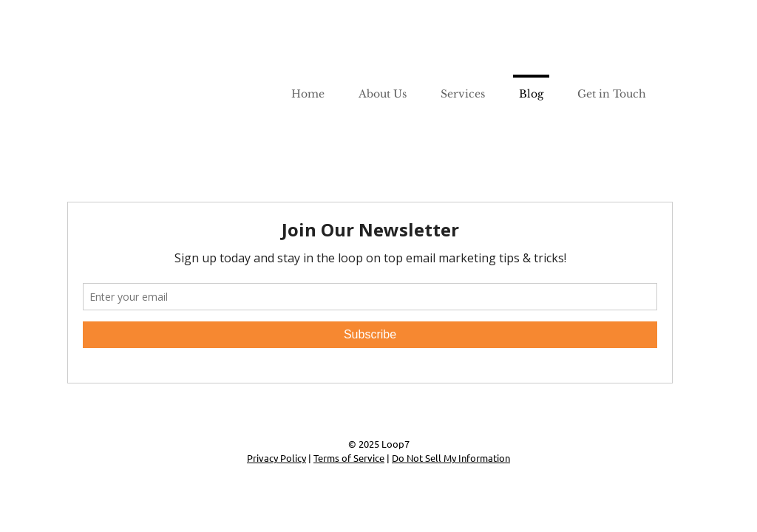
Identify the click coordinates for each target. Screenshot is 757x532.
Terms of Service (349, 458)
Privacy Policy (276, 458)
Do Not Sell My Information (451, 458)
